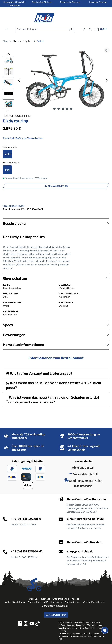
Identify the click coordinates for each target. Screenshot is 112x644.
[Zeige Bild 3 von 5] (63, 109)
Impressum (57, 602)
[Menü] (6, 29)
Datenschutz (34, 602)
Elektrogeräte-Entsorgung (55, 606)
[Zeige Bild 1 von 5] (54, 109)
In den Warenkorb (56, 186)
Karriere (76, 599)
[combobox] (41, 29)
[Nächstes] (107, 80)
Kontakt (45, 599)
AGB (46, 602)
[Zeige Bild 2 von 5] (59, 109)
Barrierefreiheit (73, 602)
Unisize (7, 154)
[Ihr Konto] (90, 29)
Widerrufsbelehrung (15, 602)
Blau (7, 170)
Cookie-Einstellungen (94, 602)
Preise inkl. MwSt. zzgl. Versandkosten (23, 138)
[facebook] (20, 624)
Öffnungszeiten (61, 599)
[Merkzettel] (83, 29)
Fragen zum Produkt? (14, 206)
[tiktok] (37, 624)
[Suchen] (70, 29)
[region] (56, 80)
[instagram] (26, 624)
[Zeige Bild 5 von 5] (71, 109)
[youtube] (32, 624)
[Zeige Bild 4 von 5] (67, 109)
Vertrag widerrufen (56, 615)
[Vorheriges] (19, 80)
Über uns (34, 599)
